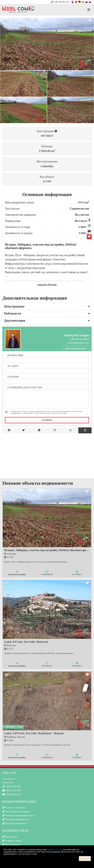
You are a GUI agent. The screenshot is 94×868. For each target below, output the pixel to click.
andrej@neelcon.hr (78, 343)
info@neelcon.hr (12, 794)
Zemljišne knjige (13, 841)
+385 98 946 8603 (79, 339)
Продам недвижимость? (16, 823)
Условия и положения (15, 808)
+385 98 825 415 (60, 2)
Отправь (47, 420)
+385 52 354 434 (12, 791)
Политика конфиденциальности (20, 816)
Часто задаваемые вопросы (18, 812)
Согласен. (85, 859)
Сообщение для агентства (25, 387)
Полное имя (15, 355)
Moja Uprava (11, 837)
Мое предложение (76, 349)
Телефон (13, 377)
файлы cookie (55, 850)
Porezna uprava (13, 845)
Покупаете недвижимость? (18, 820)
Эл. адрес (13, 366)
